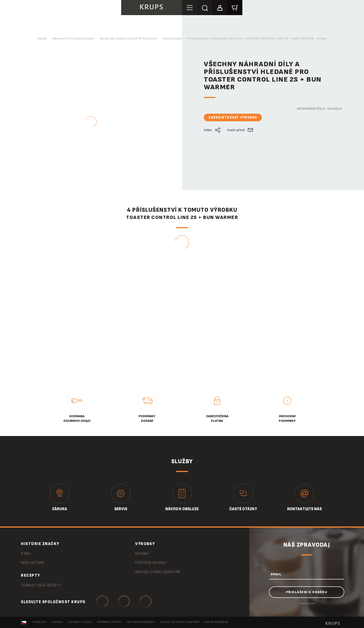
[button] (220, 7)
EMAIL (277, 574)
